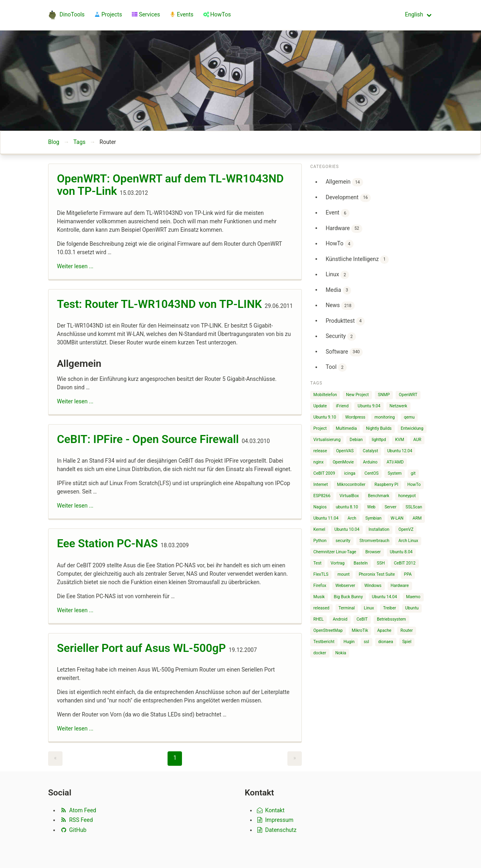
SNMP (384, 395)
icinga (350, 473)
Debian (356, 440)
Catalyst (370, 451)
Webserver (345, 586)
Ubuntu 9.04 (369, 406)
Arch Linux (408, 541)
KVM (400, 440)
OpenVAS (345, 451)
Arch (352, 518)
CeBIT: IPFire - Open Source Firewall (148, 439)
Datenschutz (276, 830)
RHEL (319, 619)
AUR (417, 440)
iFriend (342, 406)
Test (317, 563)
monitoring (385, 417)
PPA (408, 574)
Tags (79, 142)
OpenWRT (408, 395)
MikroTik (360, 630)
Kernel (319, 529)
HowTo (339, 244)
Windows (373, 586)
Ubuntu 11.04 (326, 518)
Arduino (370, 462)
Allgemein (344, 182)
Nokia (341, 653)
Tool (336, 367)
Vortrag (338, 563)
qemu (409, 417)
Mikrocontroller (351, 485)
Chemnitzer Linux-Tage (335, 552)
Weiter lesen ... (75, 266)
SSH (381, 563)
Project (320, 428)
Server (390, 507)
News (340, 306)
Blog (54, 142)
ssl (366, 642)
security (343, 541)
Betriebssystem (391, 619)
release (320, 451)
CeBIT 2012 (405, 563)
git (413, 473)
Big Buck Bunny (348, 597)
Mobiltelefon (325, 395)
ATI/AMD (395, 462)
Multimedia (346, 428)
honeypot (407, 496)
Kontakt (270, 810)
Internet (321, 485)
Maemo (413, 597)
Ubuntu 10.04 (347, 529)
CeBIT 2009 (324, 473)
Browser (373, 552)
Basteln (361, 563)
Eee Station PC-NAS (107, 543)
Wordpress (355, 417)
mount (344, 574)
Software (344, 352)
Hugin (349, 642)
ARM (417, 518)
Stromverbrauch (375, 541)
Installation (379, 529)
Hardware (344, 229)
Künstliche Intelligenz (357, 260)
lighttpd (379, 440)
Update (320, 406)
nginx (318, 462)
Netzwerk (398, 406)
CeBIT (362, 619)
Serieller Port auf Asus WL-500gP (141, 648)
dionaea (386, 642)
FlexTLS (321, 574)
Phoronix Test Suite (377, 574)
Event (337, 213)
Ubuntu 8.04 (401, 552)
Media (338, 290)
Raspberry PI (386, 485)
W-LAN (397, 518)
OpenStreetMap (328, 630)
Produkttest (345, 321)
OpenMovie (343, 462)
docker (320, 653)
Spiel (407, 642)
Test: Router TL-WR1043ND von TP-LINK (159, 304)
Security (341, 337)
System (395, 473)
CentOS (371, 473)
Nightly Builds (379, 428)
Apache (384, 630)
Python (320, 541)
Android (340, 619)
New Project (357, 395)
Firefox (320, 586)
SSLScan (414, 507)
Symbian (373, 518)
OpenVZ (406, 529)
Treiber (390, 608)
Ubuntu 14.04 (385, 597)
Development (348, 198)
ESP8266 (322, 496)
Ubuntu (412, 608)
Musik (319, 597)
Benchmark (379, 496)
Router (407, 630)
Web (371, 507)
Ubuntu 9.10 (325, 417)
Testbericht (324, 642)
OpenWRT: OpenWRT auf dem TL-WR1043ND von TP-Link (170, 185)
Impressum (275, 820)
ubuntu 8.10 (347, 507)
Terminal (347, 608)
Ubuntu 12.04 (400, 451)
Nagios (320, 507)
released (321, 608)
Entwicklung (412, 428)
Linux (337, 275)
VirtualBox (349, 496)
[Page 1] (175, 759)
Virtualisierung (327, 440)
